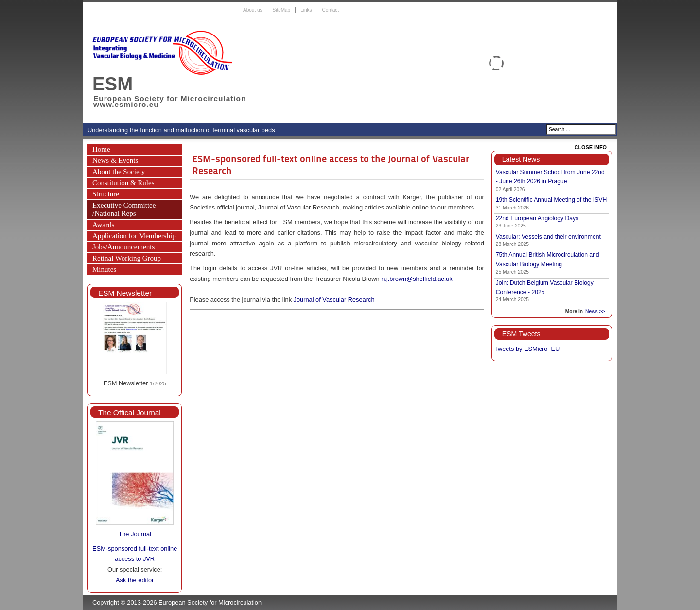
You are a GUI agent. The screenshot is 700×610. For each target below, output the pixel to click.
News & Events (115, 160)
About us (253, 10)
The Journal (135, 534)
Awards (103, 225)
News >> (595, 311)
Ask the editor (135, 580)
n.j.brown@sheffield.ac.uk (417, 279)
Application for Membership (134, 236)
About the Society (119, 172)
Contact (331, 10)
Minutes (104, 269)
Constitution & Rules (123, 183)
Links (306, 10)
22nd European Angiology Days (537, 218)
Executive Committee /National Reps (124, 209)
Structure (106, 194)
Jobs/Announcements (123, 247)
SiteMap (281, 10)
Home (101, 149)
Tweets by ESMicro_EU (527, 349)
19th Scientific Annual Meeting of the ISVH (551, 200)
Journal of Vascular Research (334, 300)
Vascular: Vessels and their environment (548, 237)
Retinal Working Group (127, 258)
